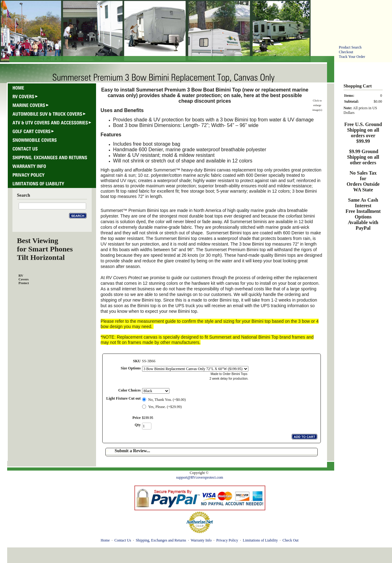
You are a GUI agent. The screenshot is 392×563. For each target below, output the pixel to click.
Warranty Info (201, 540)
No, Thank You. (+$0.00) (167, 400)
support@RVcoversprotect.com (199, 477)
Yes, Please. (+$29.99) (165, 407)
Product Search (350, 47)
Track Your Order (352, 57)
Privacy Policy (227, 540)
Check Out (291, 540)
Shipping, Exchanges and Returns (161, 540)
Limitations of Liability (260, 540)
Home (105, 540)
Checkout (346, 52)
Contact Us (123, 540)
